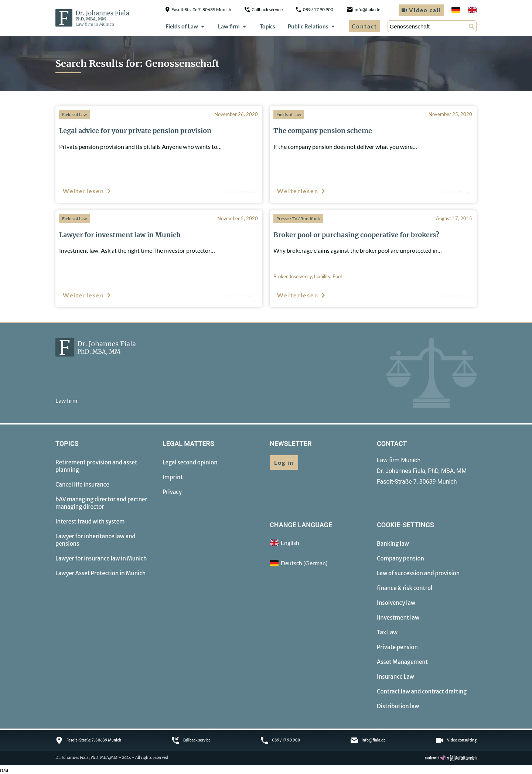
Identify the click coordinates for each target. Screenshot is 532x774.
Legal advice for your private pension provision (135, 131)
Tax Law (387, 632)
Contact (364, 26)
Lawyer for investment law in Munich (120, 235)
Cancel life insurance (82, 485)
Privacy (172, 492)
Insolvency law (396, 603)
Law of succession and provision (418, 573)
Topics (267, 26)
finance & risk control (405, 588)
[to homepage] (92, 18)
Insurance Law (395, 677)
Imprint (173, 477)
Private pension (397, 647)
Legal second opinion (190, 462)
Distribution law (398, 706)
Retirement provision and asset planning (96, 466)
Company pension (400, 558)
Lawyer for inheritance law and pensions (96, 540)
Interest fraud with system (90, 521)
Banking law (393, 544)
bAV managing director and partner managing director (101, 503)
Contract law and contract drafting (422, 691)
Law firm (233, 26)
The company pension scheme (323, 131)
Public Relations (312, 26)
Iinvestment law (398, 618)
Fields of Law (185, 26)
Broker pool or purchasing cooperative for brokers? (356, 235)
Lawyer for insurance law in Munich (101, 558)
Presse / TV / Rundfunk (298, 219)
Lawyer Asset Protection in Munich (100, 573)
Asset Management (402, 662)
